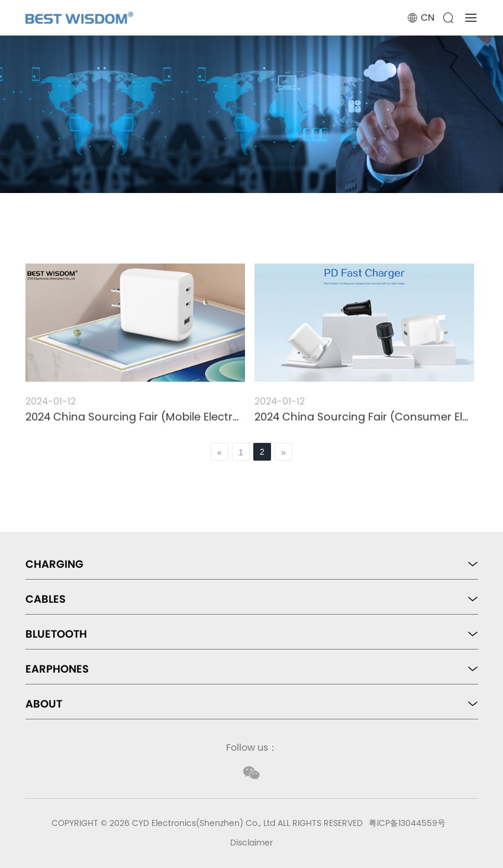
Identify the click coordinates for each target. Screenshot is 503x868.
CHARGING (54, 564)
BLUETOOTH (56, 634)
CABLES (46, 599)
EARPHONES (57, 669)
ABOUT (44, 704)
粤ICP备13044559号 (407, 823)
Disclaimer (251, 843)
